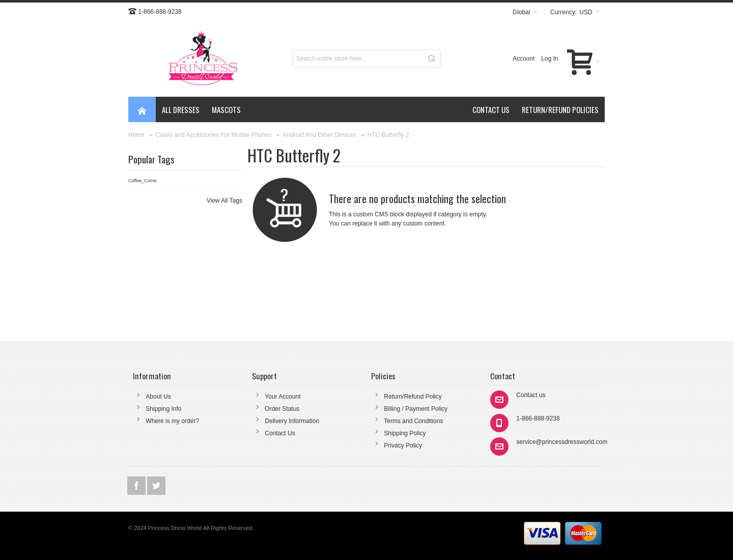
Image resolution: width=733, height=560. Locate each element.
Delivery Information (292, 421)
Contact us (531, 395)
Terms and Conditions (413, 421)
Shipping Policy (405, 433)
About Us (158, 397)
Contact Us (280, 433)
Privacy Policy (403, 445)
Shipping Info (163, 409)
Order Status (282, 409)
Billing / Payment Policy (416, 409)
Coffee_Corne (143, 181)
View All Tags (224, 201)
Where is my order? (172, 421)
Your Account (283, 397)
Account (524, 59)
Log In (549, 59)
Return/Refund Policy (413, 397)
